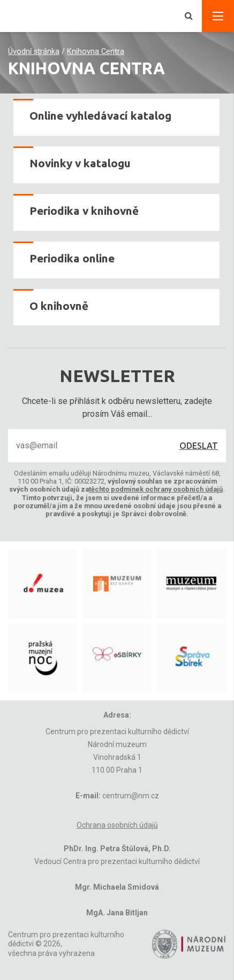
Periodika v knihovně (84, 211)
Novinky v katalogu (80, 163)
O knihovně (59, 306)
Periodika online (72, 258)
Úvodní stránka (34, 52)
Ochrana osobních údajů (117, 825)
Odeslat (199, 446)
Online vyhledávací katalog (100, 116)
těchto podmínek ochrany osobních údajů (156, 489)
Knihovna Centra (96, 52)
